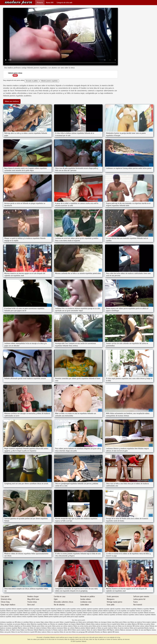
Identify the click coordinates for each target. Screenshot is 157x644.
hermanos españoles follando (140, 613)
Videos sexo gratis (46, 626)
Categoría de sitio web (64, 3)
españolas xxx (147, 611)
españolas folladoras (137, 609)
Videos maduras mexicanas (99, 624)
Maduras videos (26, 624)
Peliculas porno (36, 626)
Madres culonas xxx (24, 628)
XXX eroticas (136, 626)
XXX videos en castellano (22, 622)
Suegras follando (76, 624)
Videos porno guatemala (137, 628)
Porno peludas (27, 626)
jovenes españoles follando (46, 615)
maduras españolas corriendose (113, 615)
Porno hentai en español (27, 632)
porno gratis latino (65, 617)
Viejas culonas (45, 622)
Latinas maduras (68, 626)
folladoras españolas (66, 613)
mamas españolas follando (41, 617)
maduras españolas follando (147, 615)
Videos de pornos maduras (121, 628)
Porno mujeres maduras (149, 622)
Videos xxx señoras (69, 628)
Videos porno (119, 622)
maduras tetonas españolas (25, 617)
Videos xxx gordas (145, 624)
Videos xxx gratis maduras (106, 628)
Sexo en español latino (114, 624)
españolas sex (125, 611)
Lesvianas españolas (12, 628)
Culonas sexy (111, 622)
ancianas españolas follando (8, 609)
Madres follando (86, 624)
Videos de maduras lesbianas (38, 628)
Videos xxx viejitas (126, 624)
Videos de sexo (16, 632)
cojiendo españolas (34, 609)
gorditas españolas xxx (124, 613)
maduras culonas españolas (62, 615)
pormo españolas (54, 617)
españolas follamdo (149, 609)
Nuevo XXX (50, 3)
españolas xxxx (4, 613)
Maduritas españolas (37, 624)
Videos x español (64, 622)
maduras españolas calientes (95, 615)
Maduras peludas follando (83, 628)
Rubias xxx (47, 624)
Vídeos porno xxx (113, 626)
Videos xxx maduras (136, 622)
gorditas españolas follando (109, 613)
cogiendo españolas (22, 609)
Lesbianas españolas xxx (7, 622)
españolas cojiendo (98, 609)
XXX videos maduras (41, 632)
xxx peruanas (17, 624)
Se (52, 630)
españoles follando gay (23, 613)
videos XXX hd (68, 630)
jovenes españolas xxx (31, 615)
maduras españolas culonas (131, 615)
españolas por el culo (114, 611)
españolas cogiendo (86, 609)
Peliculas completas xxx (16, 626)
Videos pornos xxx (57, 626)
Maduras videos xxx (6, 630)
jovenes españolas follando (16, 615)
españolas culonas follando (123, 609)
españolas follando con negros (9, 611)
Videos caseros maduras (79, 630)
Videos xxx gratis (54, 622)
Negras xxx (68, 624)
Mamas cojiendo (107, 632)
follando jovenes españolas (49, 81)
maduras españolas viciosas (8, 617)
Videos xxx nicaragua (100, 622)
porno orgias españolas (77, 617)
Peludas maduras (58, 630)
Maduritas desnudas (45, 630)
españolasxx (13, 613)
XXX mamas (116, 632)
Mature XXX (106, 630)
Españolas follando (18, 2)
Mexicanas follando (33, 630)
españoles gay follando (37, 613)
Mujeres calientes (115, 630)
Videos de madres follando (95, 630)
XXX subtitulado (90, 632)
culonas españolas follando (47, 609)
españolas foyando (70, 611)
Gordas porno (88, 626)
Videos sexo (126, 622)
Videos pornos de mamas (100, 626)
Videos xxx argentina (53, 632)
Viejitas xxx (24, 630)
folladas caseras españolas (52, 613)
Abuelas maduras (149, 628)
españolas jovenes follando (84, 611)
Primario (40, 3)
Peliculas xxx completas (57, 624)
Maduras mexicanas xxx (127, 630)
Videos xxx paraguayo (79, 632)
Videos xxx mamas (35, 622)
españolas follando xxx (58, 611)
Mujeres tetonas (151, 630)
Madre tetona (16, 630)
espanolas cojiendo (109, 609)
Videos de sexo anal (140, 630)
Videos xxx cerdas (79, 626)
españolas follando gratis (43, 611)
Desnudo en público (32, 81)
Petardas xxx (99, 632)
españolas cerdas (75, 609)
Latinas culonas (144, 626)
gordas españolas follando (80, 613)
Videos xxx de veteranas (125, 626)
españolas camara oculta (63, 609)
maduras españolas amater (78, 615)
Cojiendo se (94, 628)
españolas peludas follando (100, 611)
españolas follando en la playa (27, 611)
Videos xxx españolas (6, 624)
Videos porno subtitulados (86, 622)
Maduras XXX (136, 624)
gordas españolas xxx (94, 613)
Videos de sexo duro (66, 632)
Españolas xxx (74, 622)
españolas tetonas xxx (136, 611)
